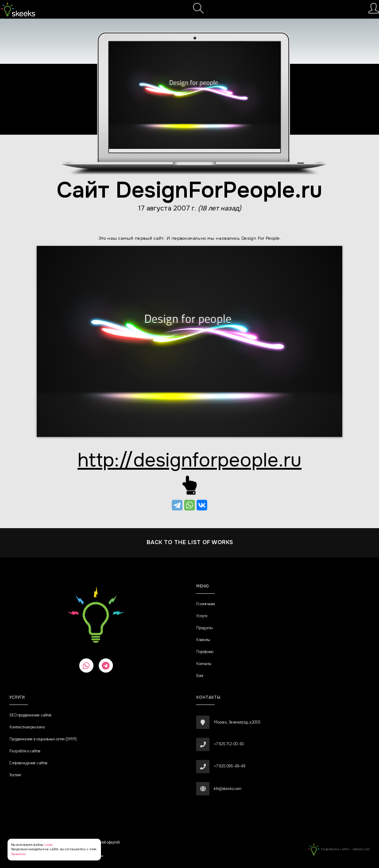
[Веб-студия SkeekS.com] (18, 9)
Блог (200, 676)
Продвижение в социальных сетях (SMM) (43, 739)
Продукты (204, 628)
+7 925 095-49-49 (230, 766)
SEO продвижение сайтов (30, 715)
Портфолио (205, 652)
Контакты (204, 664)
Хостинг (15, 775)
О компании (205, 604)
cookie (48, 845)
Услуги (202, 616)
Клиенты (203, 640)
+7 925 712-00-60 (229, 744)
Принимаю (18, 854)
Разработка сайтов (25, 751)
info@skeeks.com (228, 789)
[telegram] (106, 666)
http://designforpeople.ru (189, 460)
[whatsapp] (86, 666)
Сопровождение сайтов (28, 763)
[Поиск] (198, 11)
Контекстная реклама (27, 727)
